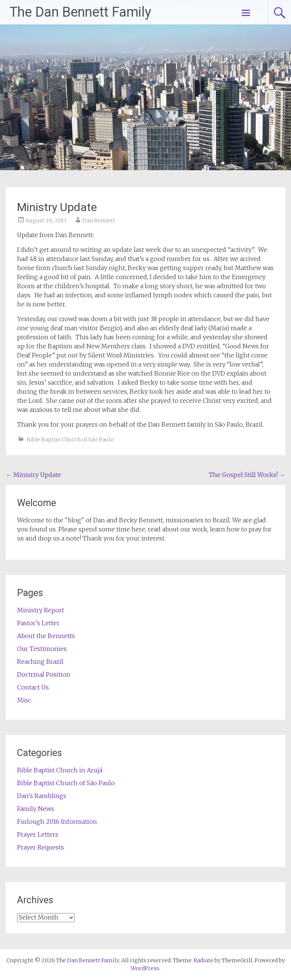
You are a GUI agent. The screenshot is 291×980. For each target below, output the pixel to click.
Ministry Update (33, 475)
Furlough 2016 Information (57, 822)
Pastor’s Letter (38, 623)
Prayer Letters (38, 834)
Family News (36, 809)
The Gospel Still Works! (247, 475)
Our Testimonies (42, 649)
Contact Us (33, 687)
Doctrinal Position (44, 674)
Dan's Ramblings (42, 796)
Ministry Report (41, 610)
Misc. (25, 700)
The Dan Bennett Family (80, 12)
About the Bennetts (46, 636)
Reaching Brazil (40, 662)
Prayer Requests (41, 847)
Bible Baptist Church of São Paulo (70, 440)
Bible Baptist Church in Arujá (60, 770)
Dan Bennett (99, 221)
